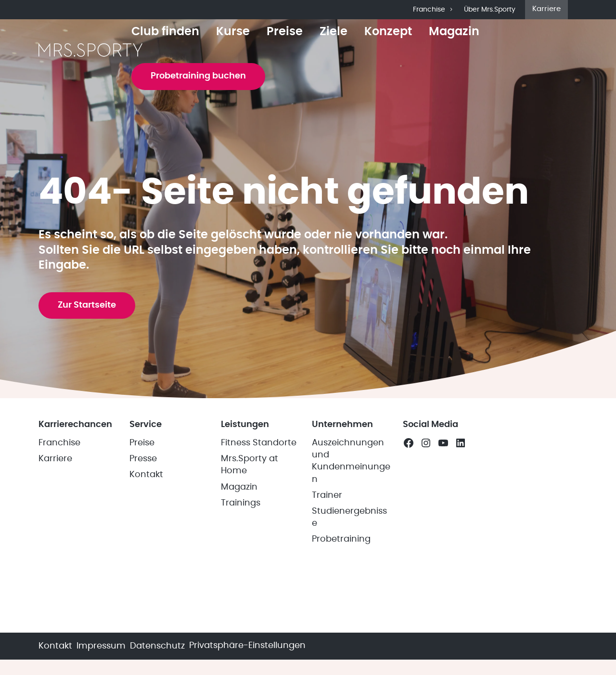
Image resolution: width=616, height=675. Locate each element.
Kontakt (146, 475)
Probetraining (341, 539)
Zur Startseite (87, 305)
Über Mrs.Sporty (490, 10)
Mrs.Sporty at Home (250, 465)
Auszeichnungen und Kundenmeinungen (351, 461)
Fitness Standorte (259, 443)
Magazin (454, 32)
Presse (143, 459)
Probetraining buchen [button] (198, 76)
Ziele (334, 32)
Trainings (241, 503)
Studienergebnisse (349, 517)
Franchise (434, 10)
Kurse (233, 32)
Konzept (388, 32)
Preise (285, 32)
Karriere (546, 9)
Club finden (165, 32)
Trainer (327, 495)
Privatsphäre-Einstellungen (247, 646)
